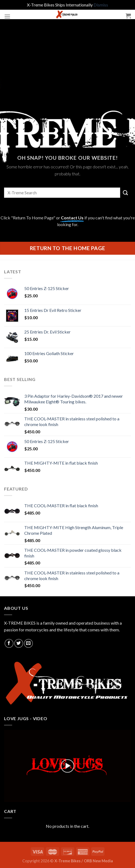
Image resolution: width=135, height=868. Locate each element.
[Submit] (126, 193)
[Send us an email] (28, 643)
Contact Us (72, 218)
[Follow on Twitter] (19, 643)
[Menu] (7, 16)
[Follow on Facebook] (9, 643)
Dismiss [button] (101, 5)
